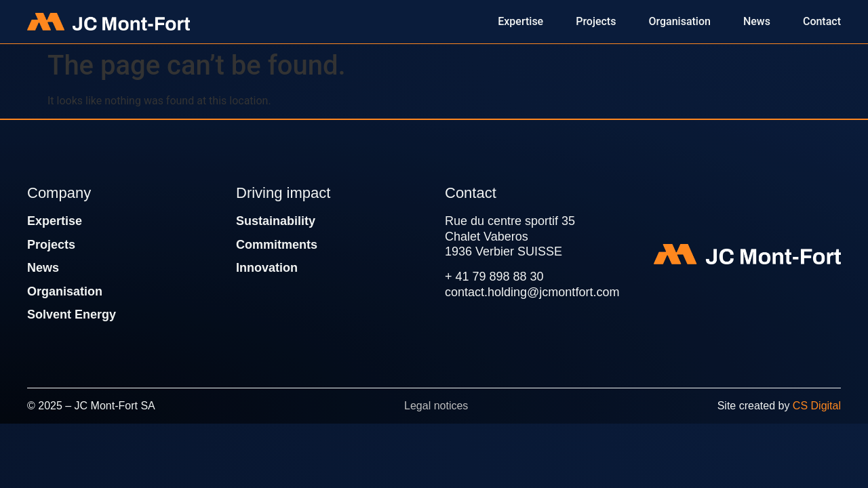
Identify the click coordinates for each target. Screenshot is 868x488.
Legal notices (436, 406)
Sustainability (276, 221)
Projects (51, 245)
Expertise (55, 221)
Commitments (277, 245)
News (43, 268)
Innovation (267, 268)
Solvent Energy (72, 314)
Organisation (65, 291)
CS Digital (817, 406)
